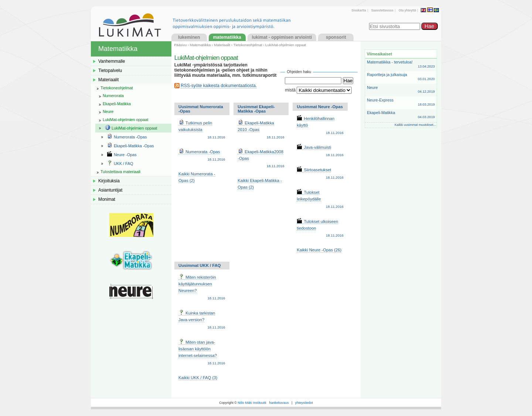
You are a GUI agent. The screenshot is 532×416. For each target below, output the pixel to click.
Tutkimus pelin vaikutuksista (202, 130)
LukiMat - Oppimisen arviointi (282, 37)
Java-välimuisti (320, 151)
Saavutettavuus (382, 11)
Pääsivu (180, 45)
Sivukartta (359, 11)
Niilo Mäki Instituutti (252, 403)
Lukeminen (189, 37)
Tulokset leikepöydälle (320, 200)
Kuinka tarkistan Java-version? (202, 320)
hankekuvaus (279, 403)
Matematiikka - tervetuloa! (401, 64)
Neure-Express (401, 102)
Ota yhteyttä (407, 11)
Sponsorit (336, 37)
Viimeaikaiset (379, 54)
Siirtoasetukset (320, 174)
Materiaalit (222, 45)
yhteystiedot (304, 403)
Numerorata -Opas (202, 156)
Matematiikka (227, 37)
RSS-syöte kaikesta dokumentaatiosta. (219, 86)
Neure (401, 90)
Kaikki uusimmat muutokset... (415, 125)
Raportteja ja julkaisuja (401, 77)
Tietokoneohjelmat (248, 45)
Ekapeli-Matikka (401, 115)
